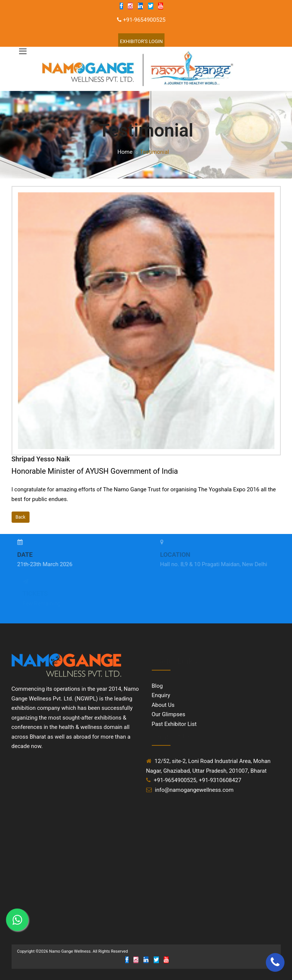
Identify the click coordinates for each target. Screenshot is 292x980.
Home (125, 152)
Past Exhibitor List (174, 724)
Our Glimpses (169, 714)
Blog (157, 686)
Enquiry (161, 695)
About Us (163, 705)
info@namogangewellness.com (194, 790)
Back (21, 517)
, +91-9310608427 (219, 780)
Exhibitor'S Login (142, 41)
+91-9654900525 (144, 20)
